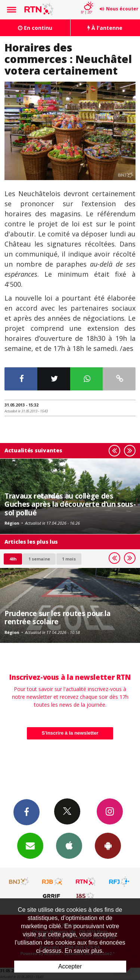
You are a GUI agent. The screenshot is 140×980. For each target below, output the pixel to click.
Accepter (70, 966)
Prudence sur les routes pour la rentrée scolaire (57, 617)
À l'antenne (105, 28)
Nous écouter (122, 9)
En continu (35, 28)
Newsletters (30, 845)
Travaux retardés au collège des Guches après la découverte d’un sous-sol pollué (70, 504)
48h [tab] (13, 559)
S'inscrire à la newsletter (70, 733)
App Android (108, 845)
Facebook (27, 812)
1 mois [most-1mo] (69, 559)
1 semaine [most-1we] (39, 559)
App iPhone (69, 845)
